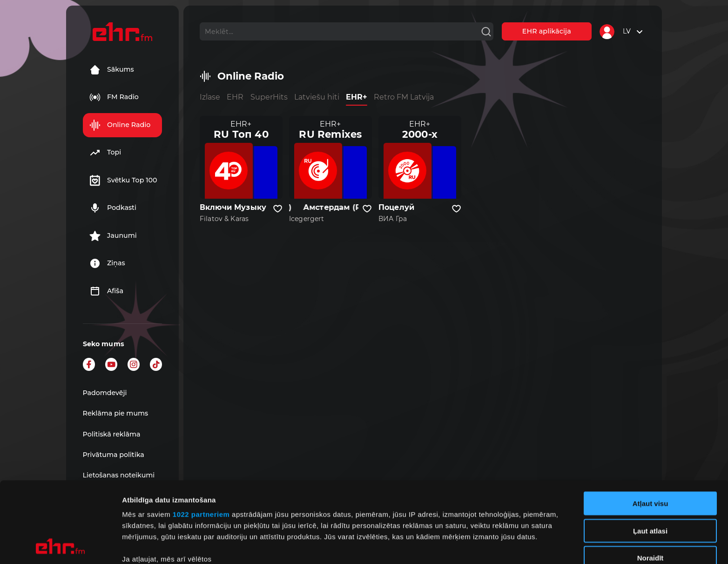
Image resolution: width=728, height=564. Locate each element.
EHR (235, 97)
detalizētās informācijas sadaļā (456, 520)
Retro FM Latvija (404, 97)
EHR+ (357, 97)
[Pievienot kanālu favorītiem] (278, 209)
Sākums (112, 70)
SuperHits (269, 97)
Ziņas (107, 263)
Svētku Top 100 (123, 181)
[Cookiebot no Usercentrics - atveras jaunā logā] (60, 546)
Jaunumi (113, 236)
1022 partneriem (201, 439)
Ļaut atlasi (650, 455)
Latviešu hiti (317, 97)
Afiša (106, 291)
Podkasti (113, 208)
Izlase (210, 97)
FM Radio (114, 97)
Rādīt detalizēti (507, 546)
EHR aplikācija (547, 31)
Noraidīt (650, 482)
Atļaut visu (650, 428)
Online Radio (120, 125)
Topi (105, 153)
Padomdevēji (105, 393)
